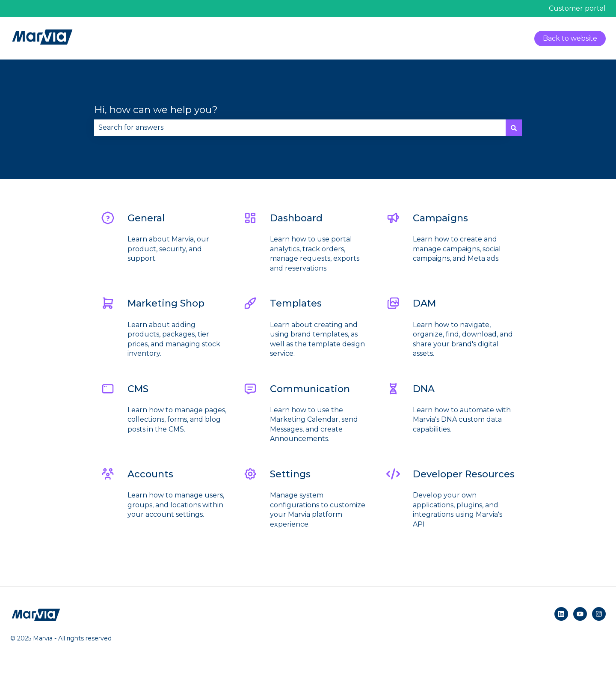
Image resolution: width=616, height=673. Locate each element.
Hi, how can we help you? (156, 110)
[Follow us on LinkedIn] (561, 614)
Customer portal (577, 8)
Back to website (570, 38)
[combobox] (300, 128)
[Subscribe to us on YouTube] (580, 614)
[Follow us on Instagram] (599, 614)
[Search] (514, 128)
